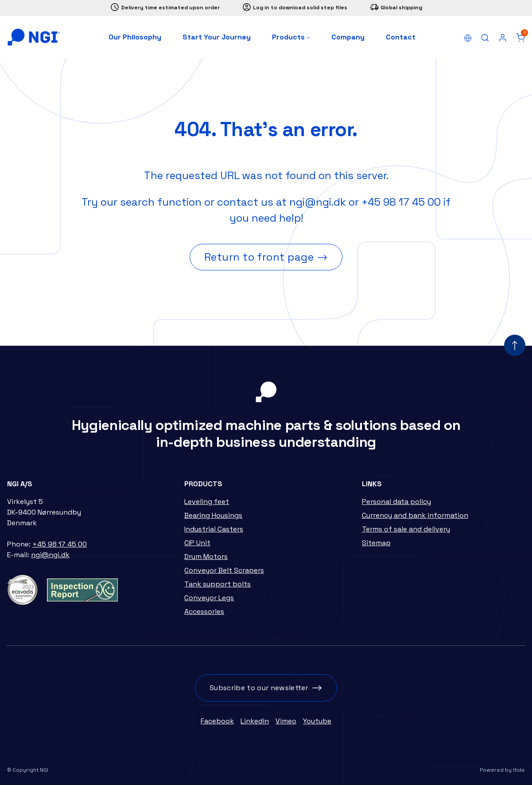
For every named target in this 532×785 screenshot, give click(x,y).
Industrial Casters (214, 529)
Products (291, 37)
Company (348, 37)
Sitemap (376, 543)
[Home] (34, 37)
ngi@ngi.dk (318, 202)
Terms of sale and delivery (406, 529)
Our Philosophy (135, 37)
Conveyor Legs (209, 598)
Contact (401, 37)
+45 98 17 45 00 (401, 202)
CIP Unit (197, 543)
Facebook (217, 721)
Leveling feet (207, 502)
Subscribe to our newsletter (259, 688)
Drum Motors (206, 557)
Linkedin (255, 721)
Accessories (204, 611)
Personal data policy (396, 502)
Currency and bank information (415, 515)
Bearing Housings (213, 515)
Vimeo (286, 721)
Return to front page (259, 257)
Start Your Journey (217, 37)
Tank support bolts (217, 584)
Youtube (317, 721)
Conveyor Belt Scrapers (224, 570)
